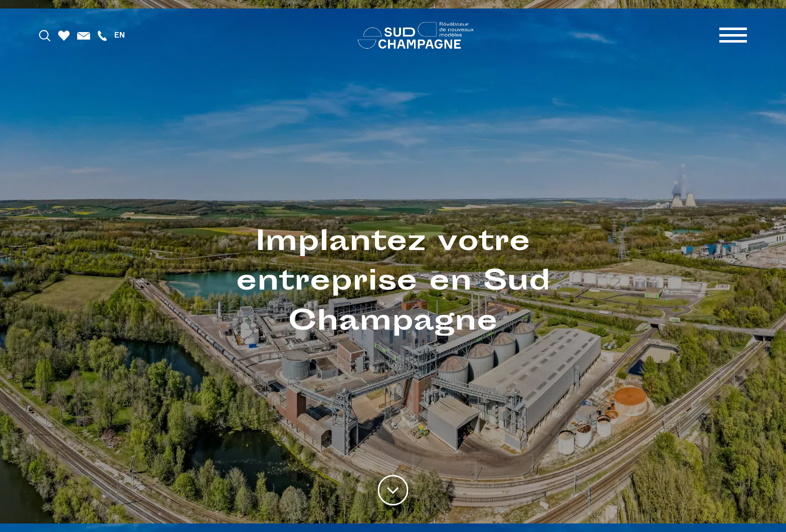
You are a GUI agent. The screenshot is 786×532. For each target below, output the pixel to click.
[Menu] (733, 35)
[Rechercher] (45, 35)
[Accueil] (416, 35)
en (120, 35)
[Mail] (84, 35)
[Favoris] (64, 35)
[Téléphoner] (102, 35)
